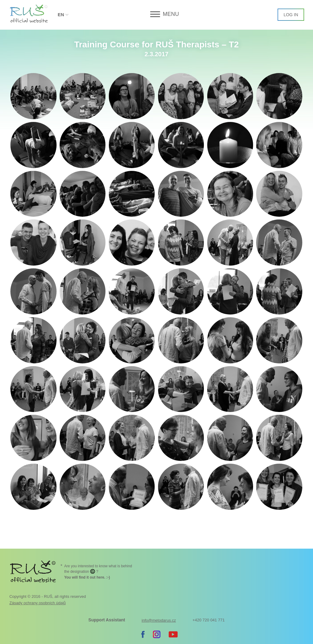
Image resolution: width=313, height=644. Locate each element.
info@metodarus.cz (159, 620)
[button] (156, 14)
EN (61, 15)
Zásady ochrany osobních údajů (38, 603)
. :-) (87, 577)
